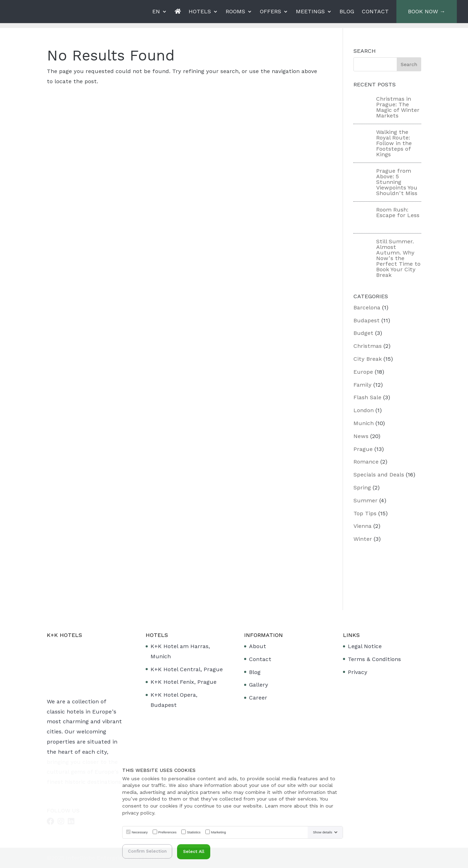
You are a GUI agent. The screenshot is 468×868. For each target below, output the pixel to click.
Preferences (167, 832)
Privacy (358, 672)
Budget (363, 333)
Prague (363, 449)
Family (363, 385)
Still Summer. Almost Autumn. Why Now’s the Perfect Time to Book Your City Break (398, 258)
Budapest (367, 320)
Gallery (259, 685)
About (258, 646)
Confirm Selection (147, 851)
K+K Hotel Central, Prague (187, 669)
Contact (260, 659)
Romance (366, 462)
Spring (362, 487)
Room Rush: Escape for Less (398, 212)
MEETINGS (310, 12)
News (361, 436)
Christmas (368, 346)
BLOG (347, 12)
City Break (368, 359)
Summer (365, 500)
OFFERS (270, 12)
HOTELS (200, 12)
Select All (194, 852)
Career (258, 698)
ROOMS (235, 12)
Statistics (194, 832)
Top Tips (365, 513)
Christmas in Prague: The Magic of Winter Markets (398, 107)
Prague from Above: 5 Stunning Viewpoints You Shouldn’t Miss (397, 182)
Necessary (140, 832)
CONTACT (375, 12)
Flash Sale (367, 397)
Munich (364, 423)
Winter (363, 539)
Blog (255, 672)
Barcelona (367, 307)
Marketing (218, 832)
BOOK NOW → (427, 11)
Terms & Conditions (374, 659)
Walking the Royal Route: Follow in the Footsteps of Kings (394, 143)
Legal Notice (365, 646)
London (364, 410)
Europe (363, 372)
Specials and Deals (379, 475)
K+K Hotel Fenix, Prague (184, 682)
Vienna (363, 526)
